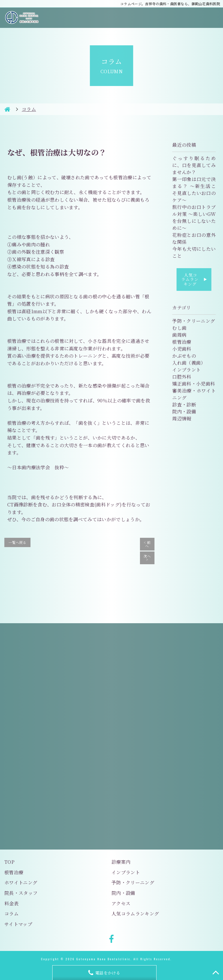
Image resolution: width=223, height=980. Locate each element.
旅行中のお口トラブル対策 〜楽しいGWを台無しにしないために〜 (194, 217)
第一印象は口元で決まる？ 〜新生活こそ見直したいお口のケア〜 (194, 190)
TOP (9, 862)
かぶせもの (184, 356)
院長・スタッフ (21, 893)
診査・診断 (184, 405)
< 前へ (147, 544)
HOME (7, 109)
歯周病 (179, 335)
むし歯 (179, 328)
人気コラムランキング (194, 279)
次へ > (147, 558)
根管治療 (182, 342)
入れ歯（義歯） (189, 363)
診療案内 (121, 862)
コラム (11, 914)
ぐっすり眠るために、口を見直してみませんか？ (194, 165)
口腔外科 (182, 377)
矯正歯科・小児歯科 (194, 384)
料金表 (11, 903)
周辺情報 (182, 419)
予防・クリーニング (194, 321)
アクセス (121, 903)
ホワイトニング (21, 883)
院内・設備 (184, 412)
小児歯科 (182, 349)
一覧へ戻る (17, 542)
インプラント (186, 370)
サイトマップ (18, 924)
